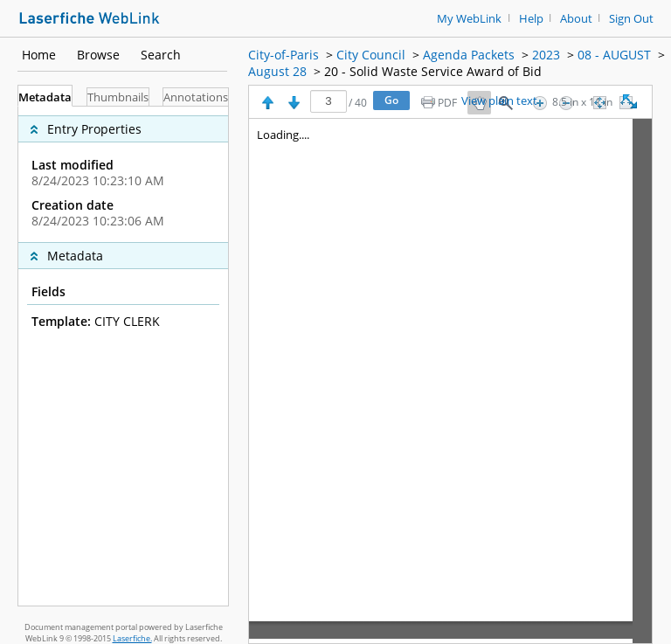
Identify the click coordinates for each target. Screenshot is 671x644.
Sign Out (631, 19)
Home (39, 55)
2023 (546, 55)
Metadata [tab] (45, 97)
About (576, 19)
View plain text (499, 101)
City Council (371, 55)
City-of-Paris (284, 55)
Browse (98, 55)
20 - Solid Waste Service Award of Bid (433, 71)
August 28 (277, 71)
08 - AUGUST (614, 55)
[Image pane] (450, 381)
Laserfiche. (132, 638)
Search (161, 55)
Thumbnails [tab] (118, 97)
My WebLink (469, 19)
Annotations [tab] (196, 97)
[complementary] (123, 174)
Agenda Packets (469, 55)
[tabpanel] (123, 356)
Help (531, 19)
